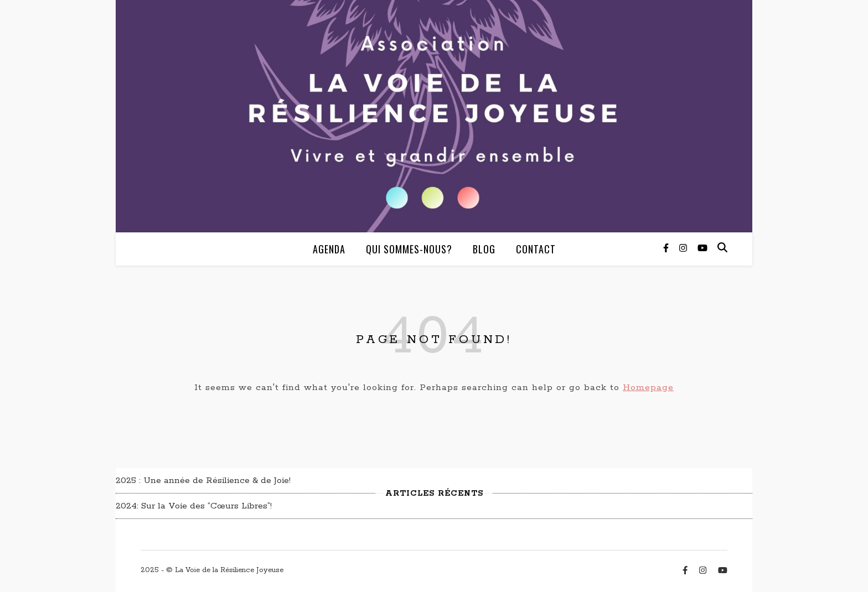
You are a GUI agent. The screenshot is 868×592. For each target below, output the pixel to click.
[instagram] (684, 249)
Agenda (329, 249)
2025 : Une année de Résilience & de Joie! (203, 481)
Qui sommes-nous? (409, 249)
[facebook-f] (667, 249)
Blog (484, 249)
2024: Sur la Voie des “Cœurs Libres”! (194, 506)
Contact (536, 249)
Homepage (648, 388)
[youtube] (702, 249)
